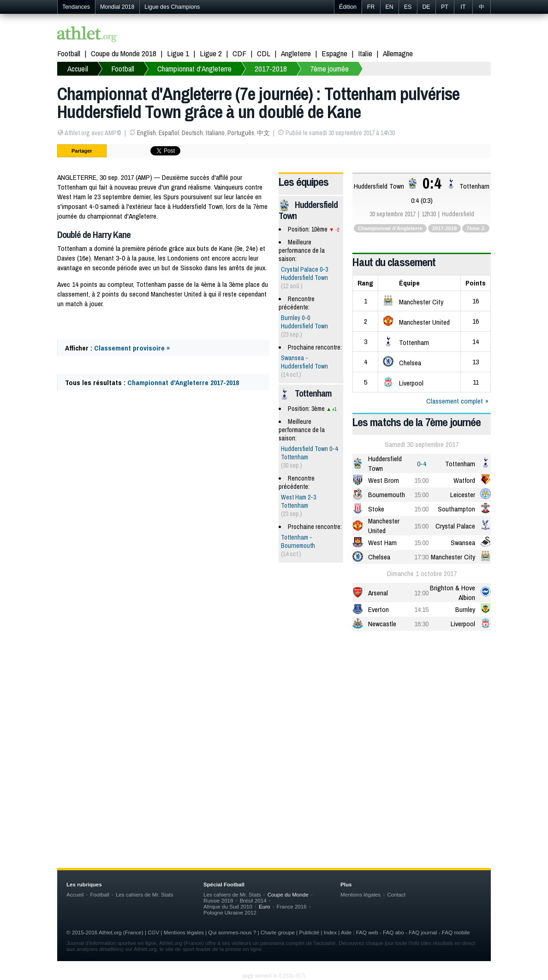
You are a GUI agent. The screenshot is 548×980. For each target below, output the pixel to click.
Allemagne (398, 53)
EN (389, 7)
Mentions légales (360, 894)
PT (445, 7)
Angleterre (296, 53)
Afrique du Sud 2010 (228, 906)
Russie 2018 (218, 900)
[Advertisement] (274, 710)
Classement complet (455, 401)
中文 (263, 133)
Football (69, 53)
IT (463, 7)
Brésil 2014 (253, 900)
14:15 (421, 609)
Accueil (78, 68)
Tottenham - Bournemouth (298, 541)
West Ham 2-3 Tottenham (298, 501)
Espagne (334, 53)
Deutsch (192, 133)
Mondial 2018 (117, 7)
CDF (239, 53)
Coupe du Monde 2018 (124, 53)
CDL (264, 53)
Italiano (215, 133)
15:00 (421, 480)
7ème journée (329, 68)
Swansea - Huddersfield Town (304, 362)
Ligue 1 (178, 53)
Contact (396, 894)
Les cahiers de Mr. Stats (145, 894)
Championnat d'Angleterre (194, 68)
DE (426, 7)
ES (408, 7)
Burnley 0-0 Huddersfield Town (304, 322)
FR (371, 7)
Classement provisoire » (132, 348)
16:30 (421, 624)
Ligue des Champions (172, 7)
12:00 (421, 593)
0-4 (422, 464)
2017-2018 (271, 68)
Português (241, 133)
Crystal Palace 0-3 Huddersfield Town (304, 273)
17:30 (421, 557)
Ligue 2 (211, 53)
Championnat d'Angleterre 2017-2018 (183, 383)
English (146, 133)
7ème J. (476, 228)
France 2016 (292, 906)
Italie (365, 53)
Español (169, 133)
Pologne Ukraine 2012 (230, 912)
